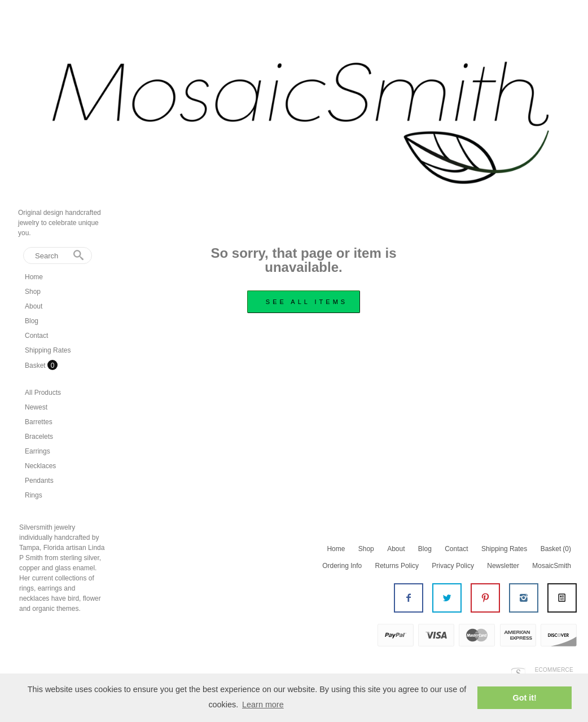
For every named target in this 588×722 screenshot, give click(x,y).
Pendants (39, 481)
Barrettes (39, 422)
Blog (32, 321)
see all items (307, 302)
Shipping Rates (48, 350)
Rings (34, 495)
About (34, 306)
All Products (43, 393)
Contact (36, 336)
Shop (33, 292)
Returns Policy (397, 566)
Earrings (38, 451)
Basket (36, 366)
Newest (36, 407)
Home (34, 277)
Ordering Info (342, 566)
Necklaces (40, 466)
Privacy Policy (453, 566)
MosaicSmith (552, 566)
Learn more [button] (263, 705)
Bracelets (39, 437)
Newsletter (503, 566)
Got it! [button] (525, 698)
